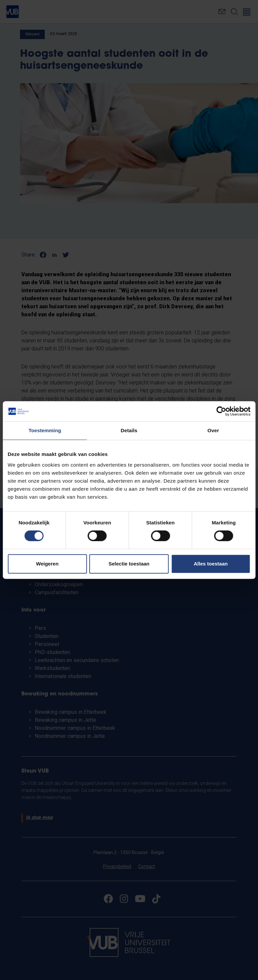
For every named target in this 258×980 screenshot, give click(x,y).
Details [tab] (129, 430)
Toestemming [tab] (45, 430)
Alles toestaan (211, 564)
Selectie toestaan (129, 564)
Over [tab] (213, 430)
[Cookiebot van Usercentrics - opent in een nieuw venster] (221, 411)
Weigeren (47, 564)
